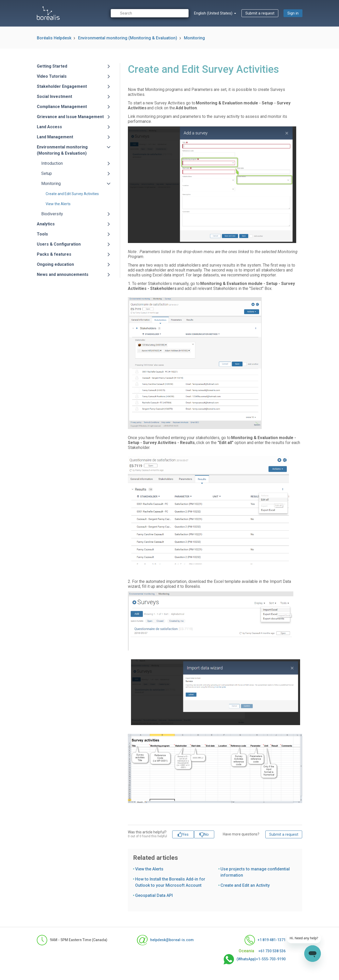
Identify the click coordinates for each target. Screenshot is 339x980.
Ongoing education (55, 264)
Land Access (49, 127)
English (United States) (214, 13)
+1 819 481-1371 (265, 940)
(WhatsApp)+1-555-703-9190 (255, 959)
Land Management (55, 137)
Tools (42, 234)
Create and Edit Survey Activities (72, 194)
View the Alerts (58, 204)
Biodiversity (52, 214)
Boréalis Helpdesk (54, 38)
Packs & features (54, 254)
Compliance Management (62, 107)
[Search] (150, 13)
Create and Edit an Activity (245, 885)
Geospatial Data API (154, 895)
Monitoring (194, 38)
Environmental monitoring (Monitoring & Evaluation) (128, 38)
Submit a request (260, 13)
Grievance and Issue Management (70, 117)
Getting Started (52, 66)
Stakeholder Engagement (62, 86)
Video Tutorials (52, 76)
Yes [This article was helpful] (185, 834)
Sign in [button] (293, 13)
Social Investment (54, 96)
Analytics (46, 224)
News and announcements (63, 274)
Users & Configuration (59, 244)
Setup (47, 173)
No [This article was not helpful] (206, 834)
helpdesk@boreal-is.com (165, 940)
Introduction (52, 163)
